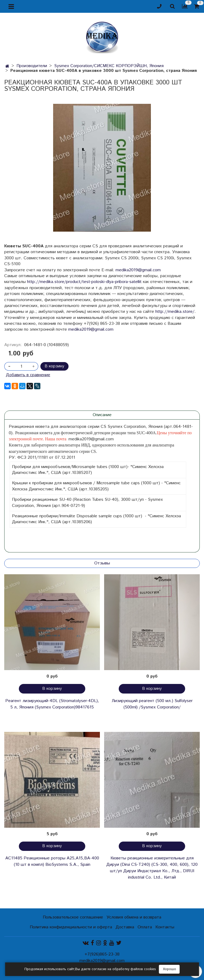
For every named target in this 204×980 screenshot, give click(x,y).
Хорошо (169, 969)
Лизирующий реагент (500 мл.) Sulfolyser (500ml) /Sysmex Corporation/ (152, 704)
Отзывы (102, 563)
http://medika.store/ (175, 312)
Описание (102, 415)
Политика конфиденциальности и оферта (71, 927)
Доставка (125, 927)
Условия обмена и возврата (134, 917)
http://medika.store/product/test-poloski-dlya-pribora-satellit (84, 282)
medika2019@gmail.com (138, 270)
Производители (32, 66)
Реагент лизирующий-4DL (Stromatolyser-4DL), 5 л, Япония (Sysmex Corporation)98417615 (52, 704)
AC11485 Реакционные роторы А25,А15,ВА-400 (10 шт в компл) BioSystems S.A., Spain (52, 861)
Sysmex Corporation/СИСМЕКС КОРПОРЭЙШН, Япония (109, 66)
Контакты (165, 927)
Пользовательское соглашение (73, 917)
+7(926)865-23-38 (102, 954)
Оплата (145, 927)
